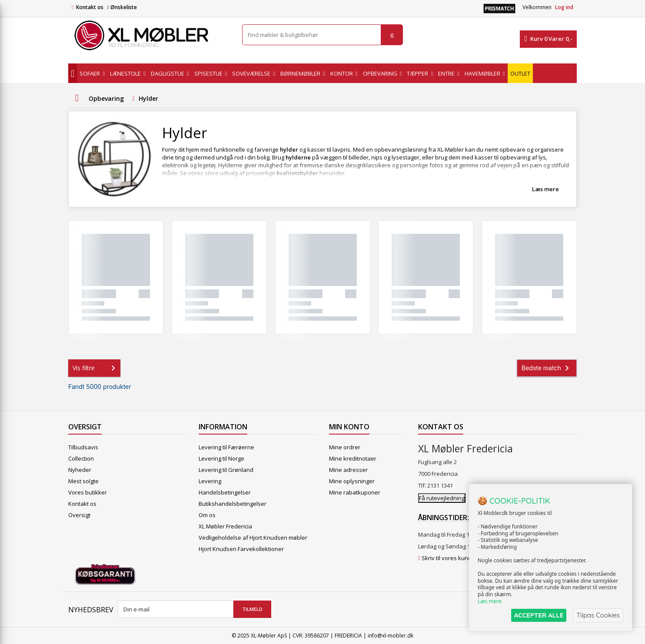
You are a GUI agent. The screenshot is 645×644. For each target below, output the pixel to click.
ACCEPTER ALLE (539, 615)
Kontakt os (90, 7)
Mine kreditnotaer (353, 458)
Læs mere (545, 189)
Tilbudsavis (83, 447)
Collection (81, 458)
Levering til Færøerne (226, 447)
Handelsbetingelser (225, 492)
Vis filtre (96, 368)
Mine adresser (348, 470)
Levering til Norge (221, 458)
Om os (207, 515)
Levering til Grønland (226, 470)
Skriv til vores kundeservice (458, 558)
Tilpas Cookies (598, 615)
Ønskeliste (122, 7)
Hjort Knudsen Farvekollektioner (241, 549)
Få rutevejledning (442, 498)
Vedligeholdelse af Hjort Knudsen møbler (253, 538)
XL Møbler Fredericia (225, 526)
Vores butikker (88, 492)
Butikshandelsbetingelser (233, 504)
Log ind (564, 7)
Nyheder (80, 470)
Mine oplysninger (352, 481)
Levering (210, 481)
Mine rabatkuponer (355, 492)
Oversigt (79, 515)
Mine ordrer (345, 447)
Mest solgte (83, 481)
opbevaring (516, 157)
